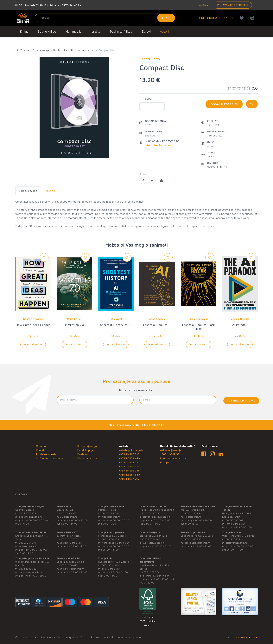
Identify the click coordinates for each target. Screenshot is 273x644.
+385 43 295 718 (129, 454)
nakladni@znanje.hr (172, 450)
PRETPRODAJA (210, 18)
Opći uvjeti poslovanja (50, 458)
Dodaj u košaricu (224, 104)
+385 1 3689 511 (170, 454)
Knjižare (203, 5)
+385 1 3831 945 (110, 565)
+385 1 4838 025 (27, 569)
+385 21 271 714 (192, 513)
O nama (41, 446)
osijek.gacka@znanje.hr (197, 543)
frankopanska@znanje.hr (115, 543)
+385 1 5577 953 (129, 479)
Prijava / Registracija (233, 5)
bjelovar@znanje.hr (237, 543)
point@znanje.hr (111, 569)
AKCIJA (229, 18)
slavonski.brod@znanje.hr (157, 517)
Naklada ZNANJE (36, 5)
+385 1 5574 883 (110, 539)
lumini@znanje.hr (235, 524)
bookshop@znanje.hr (31, 517)
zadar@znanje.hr (28, 546)
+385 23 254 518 (129, 466)
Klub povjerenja (87, 446)
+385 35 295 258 (129, 470)
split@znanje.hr (193, 517)
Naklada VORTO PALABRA (65, 5)
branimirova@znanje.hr (156, 576)
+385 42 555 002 (234, 520)
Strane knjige (47, 31)
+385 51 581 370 (68, 539)
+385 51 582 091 (129, 462)
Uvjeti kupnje (86, 450)
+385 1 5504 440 (129, 458)
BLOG (19, 5)
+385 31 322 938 (192, 539)
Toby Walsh (116, 319)
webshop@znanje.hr (131, 450)
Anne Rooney (157, 319)
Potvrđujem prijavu (241, 401)
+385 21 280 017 (68, 565)
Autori (164, 31)
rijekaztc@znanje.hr (71, 543)
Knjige (24, 31)
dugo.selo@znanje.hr (31, 572)
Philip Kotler (74, 319)
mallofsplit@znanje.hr (72, 569)
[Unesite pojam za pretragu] (105, 18)
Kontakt (41, 450)
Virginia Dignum (240, 319)
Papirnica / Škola (121, 31)
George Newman (33, 319)
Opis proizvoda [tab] (28, 191)
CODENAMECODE (247, 637)
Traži (166, 18)
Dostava (83, 454)
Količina (147, 99)
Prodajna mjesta (46, 454)
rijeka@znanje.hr (111, 517)
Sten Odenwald (199, 319)
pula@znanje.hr (69, 517)
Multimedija (73, 31)
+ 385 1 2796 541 (151, 572)
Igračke (96, 31)
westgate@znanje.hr (154, 543)
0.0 (243, 88)
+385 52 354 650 (129, 474)
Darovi (146, 31)
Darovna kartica (87, 458)
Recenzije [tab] (50, 191)
